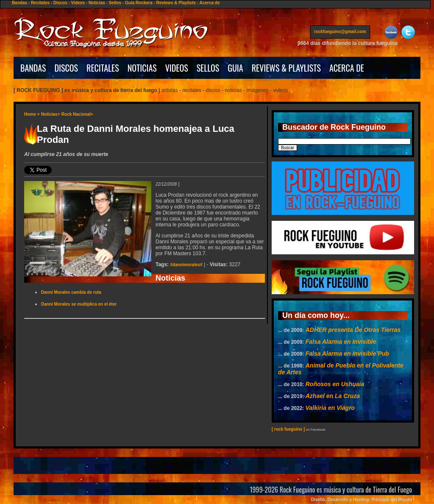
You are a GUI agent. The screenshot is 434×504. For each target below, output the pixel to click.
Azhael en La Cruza (333, 396)
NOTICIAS (142, 68)
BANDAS (33, 68)
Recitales (40, 3)
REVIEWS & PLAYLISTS (286, 68)
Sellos (115, 3)
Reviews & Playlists (176, 3)
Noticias (97, 3)
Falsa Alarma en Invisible (341, 342)
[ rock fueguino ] (288, 429)
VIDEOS (177, 68)
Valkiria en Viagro (330, 408)
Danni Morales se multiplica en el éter (79, 304)
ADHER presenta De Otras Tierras (353, 330)
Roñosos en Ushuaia (335, 384)
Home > (32, 114)
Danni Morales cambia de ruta (71, 292)
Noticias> (51, 114)
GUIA (235, 68)
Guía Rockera (139, 3)
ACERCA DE (347, 68)
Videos (78, 3)
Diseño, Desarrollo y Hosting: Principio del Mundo (362, 500)
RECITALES (103, 68)
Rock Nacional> (77, 114)
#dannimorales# (186, 265)
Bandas (19, 3)
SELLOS (208, 68)
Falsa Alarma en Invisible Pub (347, 354)
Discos (60, 3)
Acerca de (210, 3)
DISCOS (67, 68)
